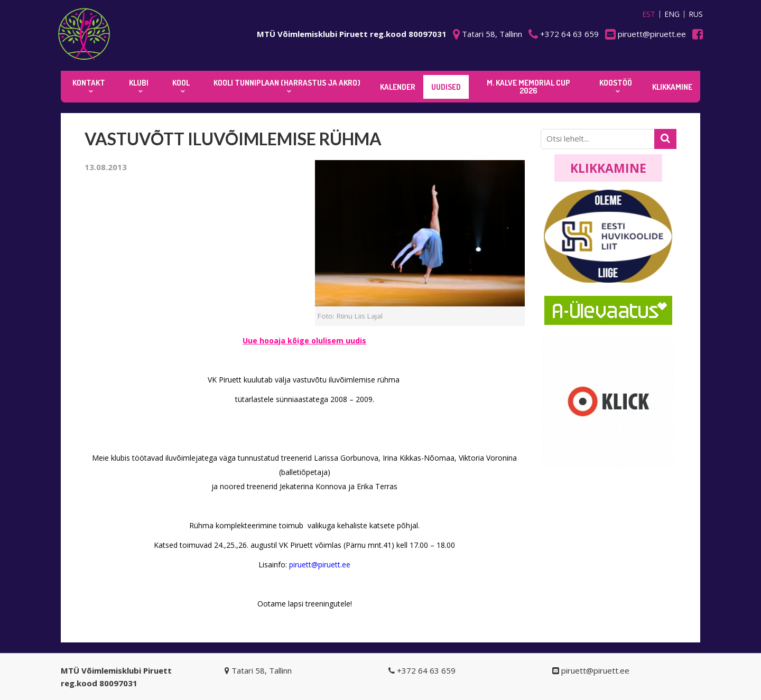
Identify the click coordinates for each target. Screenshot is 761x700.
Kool (181, 83)
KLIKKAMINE (672, 87)
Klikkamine (608, 168)
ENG (672, 14)
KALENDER (398, 87)
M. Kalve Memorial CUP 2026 (528, 87)
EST (649, 14)
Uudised (446, 87)
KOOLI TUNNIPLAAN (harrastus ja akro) (287, 83)
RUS (696, 14)
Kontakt (89, 83)
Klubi (139, 83)
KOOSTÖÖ (616, 83)
